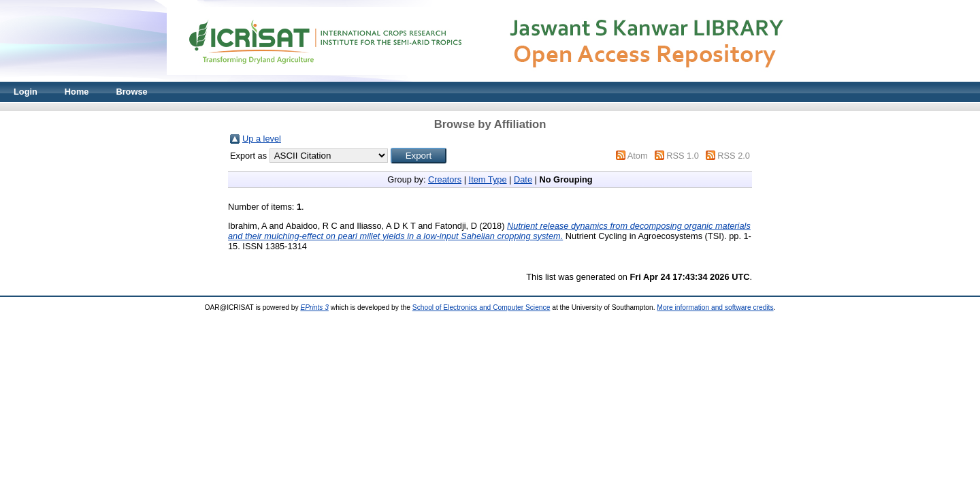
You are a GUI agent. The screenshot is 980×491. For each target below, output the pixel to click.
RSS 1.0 (683, 156)
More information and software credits (715, 307)
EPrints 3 (314, 307)
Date (523, 179)
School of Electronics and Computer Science (481, 307)
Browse (131, 92)
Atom (638, 156)
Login (26, 92)
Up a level (262, 139)
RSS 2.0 (734, 156)
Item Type (488, 179)
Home (77, 92)
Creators (445, 179)
